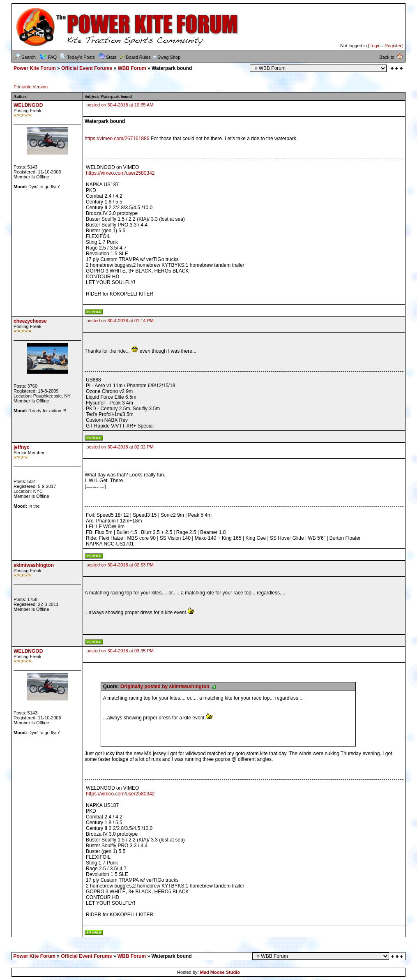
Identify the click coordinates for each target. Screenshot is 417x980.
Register (393, 46)
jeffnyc (22, 447)
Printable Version (31, 87)
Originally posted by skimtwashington (168, 686)
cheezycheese (30, 321)
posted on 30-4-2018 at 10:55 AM (120, 105)
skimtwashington (34, 565)
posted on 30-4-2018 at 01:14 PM (120, 321)
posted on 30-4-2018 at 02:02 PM (120, 447)
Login (375, 46)
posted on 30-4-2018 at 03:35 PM (120, 651)
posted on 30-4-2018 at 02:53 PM (120, 565)
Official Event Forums (87, 68)
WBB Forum (132, 68)
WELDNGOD (28, 105)
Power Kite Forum (35, 68)
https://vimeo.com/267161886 (117, 139)
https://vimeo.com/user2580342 (120, 173)
